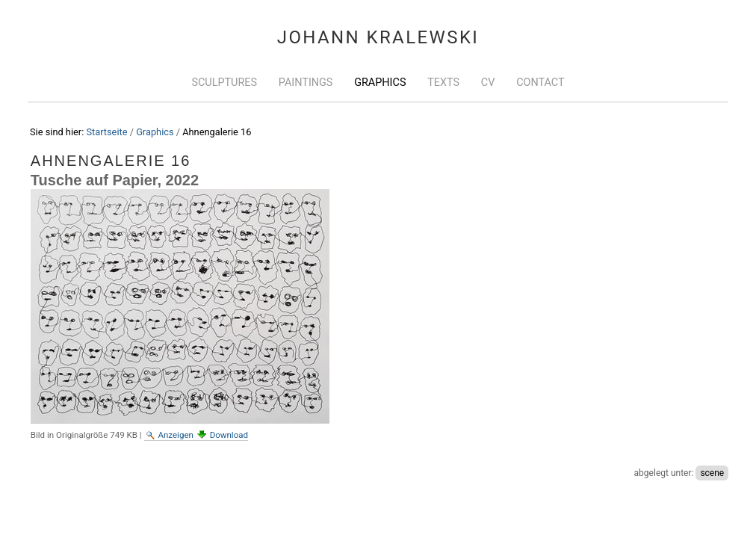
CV (488, 83)
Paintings (306, 83)
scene (712, 473)
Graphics (380, 83)
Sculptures (224, 83)
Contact (540, 83)
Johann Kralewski (378, 37)
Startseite (106, 132)
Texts (443, 83)
